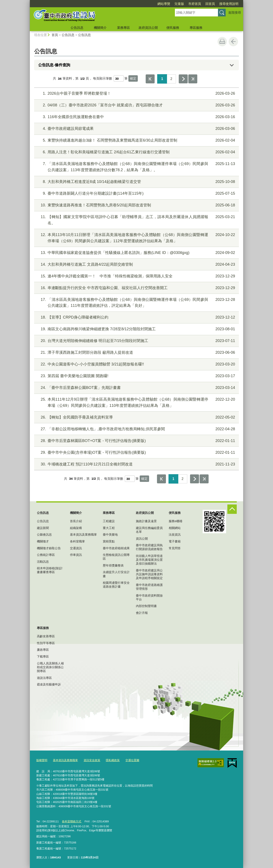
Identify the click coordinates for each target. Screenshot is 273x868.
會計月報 (142, 613)
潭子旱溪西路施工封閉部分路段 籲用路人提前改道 (136, 353)
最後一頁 (193, 79)
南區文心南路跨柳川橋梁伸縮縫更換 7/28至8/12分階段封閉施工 (136, 329)
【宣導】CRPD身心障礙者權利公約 (136, 317)
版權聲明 (42, 760)
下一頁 (183, 79)
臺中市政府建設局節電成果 (136, 129)
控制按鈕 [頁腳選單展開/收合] (232, 509)
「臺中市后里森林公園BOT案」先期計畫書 (136, 388)
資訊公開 (142, 539)
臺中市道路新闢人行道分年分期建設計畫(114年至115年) (136, 193)
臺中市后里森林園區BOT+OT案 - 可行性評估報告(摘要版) (136, 441)
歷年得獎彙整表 (113, 565)
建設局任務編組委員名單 (149, 530)
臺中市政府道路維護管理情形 (149, 587)
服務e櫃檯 (176, 521)
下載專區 (43, 656)
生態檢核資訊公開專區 (116, 557)
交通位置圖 (132, 760)
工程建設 (109, 521)
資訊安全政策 (92, 760)
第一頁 (150, 79)
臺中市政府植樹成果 (116, 548)
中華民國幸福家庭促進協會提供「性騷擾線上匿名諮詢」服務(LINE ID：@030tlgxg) (136, 253)
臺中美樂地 (110, 535)
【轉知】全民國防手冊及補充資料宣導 (136, 417)
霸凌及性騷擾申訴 (49, 684)
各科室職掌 (77, 541)
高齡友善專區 (46, 636)
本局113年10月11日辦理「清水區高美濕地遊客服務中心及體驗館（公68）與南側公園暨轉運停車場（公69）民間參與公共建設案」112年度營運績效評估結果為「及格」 (136, 237)
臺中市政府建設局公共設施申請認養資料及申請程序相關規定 (149, 574)
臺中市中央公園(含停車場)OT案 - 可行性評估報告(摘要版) (136, 453)
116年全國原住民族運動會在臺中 (136, 117)
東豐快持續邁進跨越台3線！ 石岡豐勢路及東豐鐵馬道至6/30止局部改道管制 (136, 140)
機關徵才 (43, 541)
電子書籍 (175, 541)
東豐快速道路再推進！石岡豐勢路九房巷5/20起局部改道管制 (136, 205)
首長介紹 (76, 521)
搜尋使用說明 (229, 4)
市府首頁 (195, 4)
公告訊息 (77, 28)
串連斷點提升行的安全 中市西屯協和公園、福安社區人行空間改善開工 (136, 288)
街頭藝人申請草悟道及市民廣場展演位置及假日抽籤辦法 (149, 560)
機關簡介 (100, 28)
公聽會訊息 (44, 535)
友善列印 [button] (222, 42)
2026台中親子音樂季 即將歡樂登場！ (136, 93)
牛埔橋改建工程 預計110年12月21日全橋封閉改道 (136, 464)
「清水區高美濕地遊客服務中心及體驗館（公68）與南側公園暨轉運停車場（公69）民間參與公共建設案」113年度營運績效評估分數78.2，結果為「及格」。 (136, 166)
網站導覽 (164, 4)
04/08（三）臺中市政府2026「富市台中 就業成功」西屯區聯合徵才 (136, 105)
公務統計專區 (46, 555)
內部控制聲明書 (146, 606)
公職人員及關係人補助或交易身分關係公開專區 (50, 667)
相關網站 (175, 528)
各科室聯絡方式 (72, 821)
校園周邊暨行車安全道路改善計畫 (116, 585)
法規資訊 (175, 535)
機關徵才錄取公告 (49, 548)
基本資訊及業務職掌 (83, 535)
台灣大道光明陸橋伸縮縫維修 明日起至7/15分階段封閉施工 (136, 341)
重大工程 (109, 528)
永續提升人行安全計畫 (116, 574)
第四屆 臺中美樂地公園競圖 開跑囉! (136, 376)
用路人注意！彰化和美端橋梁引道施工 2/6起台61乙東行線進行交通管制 (136, 152)
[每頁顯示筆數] (119, 78)
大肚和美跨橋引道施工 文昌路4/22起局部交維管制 (136, 264)
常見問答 (175, 548)
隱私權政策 (113, 760)
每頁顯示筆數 (103, 79)
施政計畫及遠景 (146, 521)
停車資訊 (76, 555)
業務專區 (123, 28)
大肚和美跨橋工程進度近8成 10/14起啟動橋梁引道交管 (136, 182)
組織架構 (76, 528)
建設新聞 (43, 528)
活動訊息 (43, 562)
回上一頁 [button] (233, 42)
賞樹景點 (109, 541)
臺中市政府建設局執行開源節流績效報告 (149, 547)
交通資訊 (76, 548)
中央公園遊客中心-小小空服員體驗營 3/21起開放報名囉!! (136, 364)
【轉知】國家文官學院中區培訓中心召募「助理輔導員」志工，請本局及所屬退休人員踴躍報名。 (136, 220)
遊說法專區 (44, 678)
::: (28, 2)
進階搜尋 (235, 12)
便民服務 (173, 28)
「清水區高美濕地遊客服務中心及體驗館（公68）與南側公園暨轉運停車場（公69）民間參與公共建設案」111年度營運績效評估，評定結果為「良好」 (136, 302)
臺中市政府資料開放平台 (149, 597)
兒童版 (179, 4)
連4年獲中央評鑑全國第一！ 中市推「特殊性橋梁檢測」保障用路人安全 (136, 276)
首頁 (55, 35)
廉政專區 (43, 650)
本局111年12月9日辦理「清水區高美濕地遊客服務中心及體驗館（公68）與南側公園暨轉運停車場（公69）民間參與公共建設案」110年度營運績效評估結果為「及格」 (136, 402)
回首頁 (210, 4)
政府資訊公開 (148, 28)
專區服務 (196, 28)
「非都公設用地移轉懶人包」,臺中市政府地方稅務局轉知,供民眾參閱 (136, 429)
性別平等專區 (46, 643)
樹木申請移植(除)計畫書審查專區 (50, 570)
